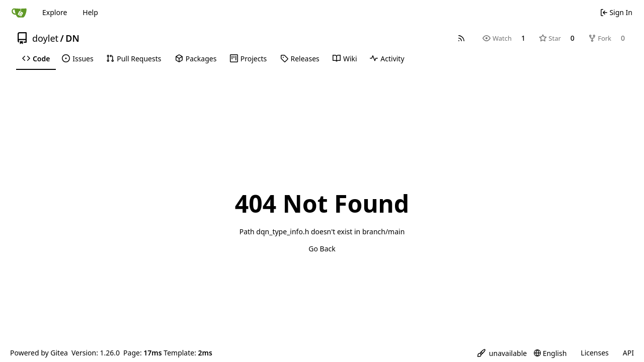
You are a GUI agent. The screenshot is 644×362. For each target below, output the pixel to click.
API (628, 353)
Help (90, 12)
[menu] (502, 353)
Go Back (322, 249)
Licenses (595, 353)
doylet (45, 38)
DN (72, 38)
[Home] (19, 13)
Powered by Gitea (39, 353)
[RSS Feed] (461, 38)
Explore (55, 12)
